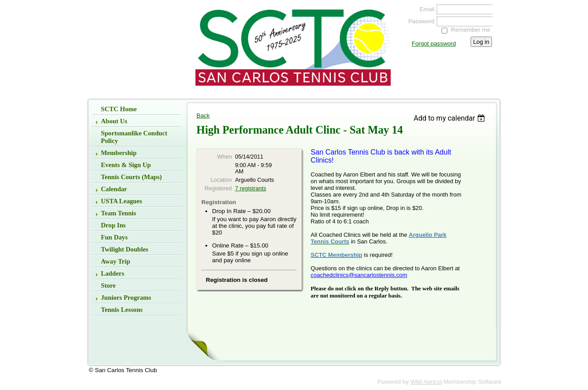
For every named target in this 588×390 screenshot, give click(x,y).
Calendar (114, 189)
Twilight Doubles (125, 249)
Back (203, 115)
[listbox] (450, 118)
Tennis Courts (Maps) (131, 177)
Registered (218, 189)
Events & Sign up (126, 165)
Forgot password (434, 44)
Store (108, 285)
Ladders (113, 273)
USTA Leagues (121, 201)
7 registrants (250, 189)
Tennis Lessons (122, 310)
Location (221, 180)
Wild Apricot (426, 382)
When (224, 157)
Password (419, 21)
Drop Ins (113, 225)
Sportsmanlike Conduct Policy (134, 137)
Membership (119, 153)
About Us (114, 121)
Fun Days (114, 237)
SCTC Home (119, 109)
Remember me (471, 30)
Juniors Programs (126, 298)
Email (425, 9)
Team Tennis (119, 213)
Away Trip (116, 261)
